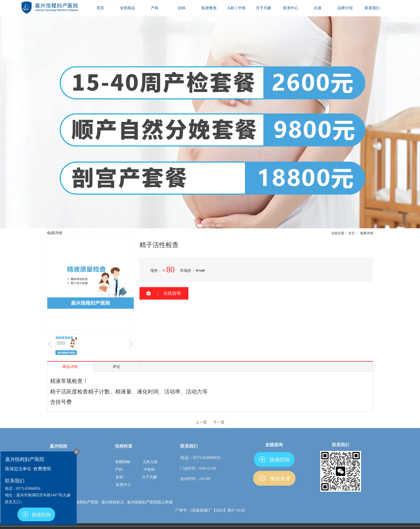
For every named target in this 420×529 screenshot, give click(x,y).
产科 (119, 470)
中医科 (149, 470)
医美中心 (123, 485)
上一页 (201, 422)
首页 (351, 233)
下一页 (219, 422)
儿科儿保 (150, 462)
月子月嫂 (149, 477)
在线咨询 (172, 293)
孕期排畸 (123, 462)
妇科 (120, 477)
